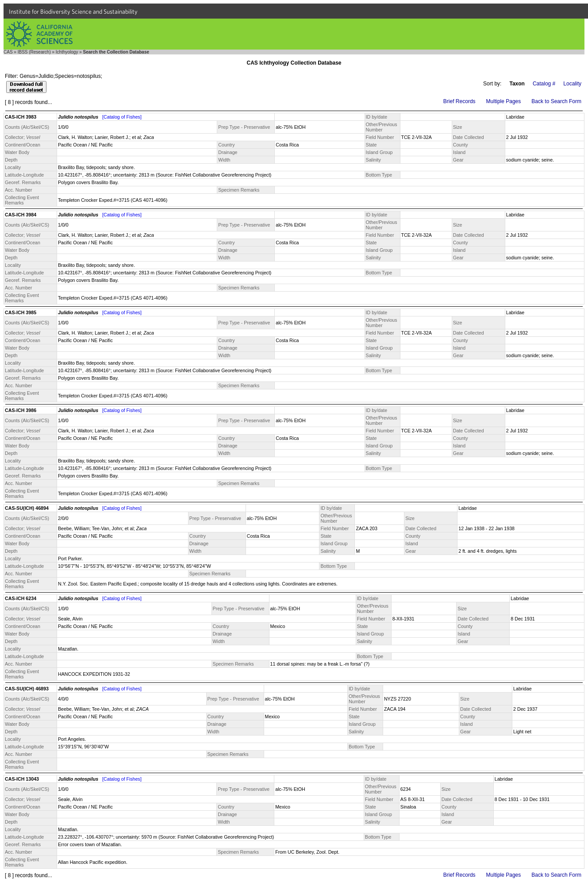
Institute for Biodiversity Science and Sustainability (73, 12)
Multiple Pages (504, 101)
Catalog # (544, 84)
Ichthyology (67, 52)
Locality (572, 84)
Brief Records (459, 101)
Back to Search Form (556, 101)
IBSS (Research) (34, 52)
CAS (8, 52)
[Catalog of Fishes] (122, 117)
